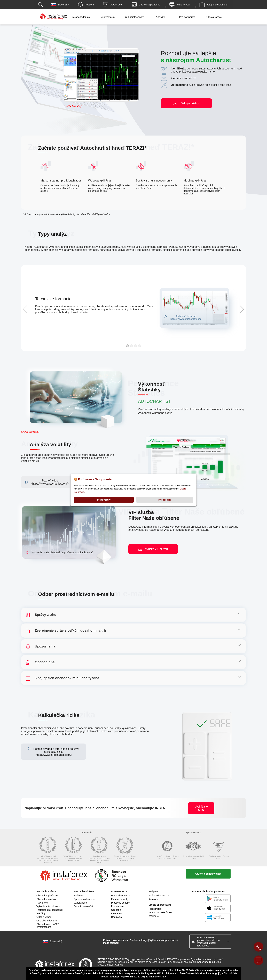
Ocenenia (116, 910)
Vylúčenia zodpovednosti (164, 940)
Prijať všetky (104, 500)
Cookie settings (139, 940)
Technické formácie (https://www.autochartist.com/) (186, 318)
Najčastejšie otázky (159, 896)
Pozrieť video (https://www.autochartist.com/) (50, 482)
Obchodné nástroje (46, 899)
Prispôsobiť (165, 500)
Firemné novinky (120, 899)
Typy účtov (42, 903)
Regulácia (116, 917)
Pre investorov (107, 17)
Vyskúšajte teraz (201, 808)
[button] (127, 346)
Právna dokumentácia (116, 940)
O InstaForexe (214, 17)
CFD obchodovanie (47, 921)
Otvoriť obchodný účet (208, 874)
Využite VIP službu (157, 549)
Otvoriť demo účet (83, 906)
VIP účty (41, 913)
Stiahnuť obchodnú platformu (208, 891)
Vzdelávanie (80, 903)
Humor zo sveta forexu (160, 912)
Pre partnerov (187, 17)
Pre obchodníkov (80, 17)
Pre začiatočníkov (134, 17)
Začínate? (79, 896)
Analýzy (160, 17)
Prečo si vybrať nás (121, 896)
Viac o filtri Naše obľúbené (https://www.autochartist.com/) (63, 552)
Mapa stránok (111, 943)
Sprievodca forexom (84, 899)
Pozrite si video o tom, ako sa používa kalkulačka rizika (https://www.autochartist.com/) (56, 752)
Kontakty (153, 899)
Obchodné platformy (47, 896)
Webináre (154, 916)
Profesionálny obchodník (49, 910)
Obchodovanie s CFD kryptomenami (48, 926)
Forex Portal (155, 909)
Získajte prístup (190, 103)
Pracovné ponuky (120, 903)
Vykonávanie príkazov (48, 906)
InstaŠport (117, 913)
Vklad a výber (44, 917)
